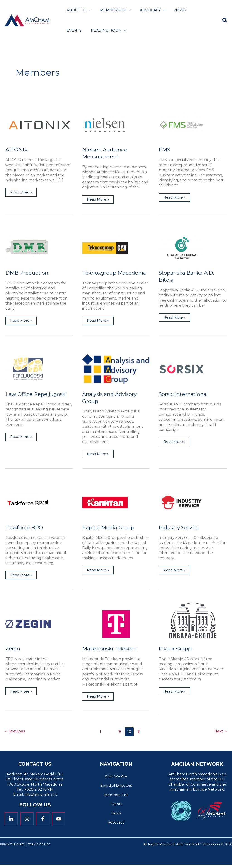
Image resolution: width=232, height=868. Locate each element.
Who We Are (116, 778)
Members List (116, 797)
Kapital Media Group (110, 528)
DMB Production (28, 273)
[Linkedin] (11, 820)
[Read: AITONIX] (39, 124)
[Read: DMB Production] (28, 248)
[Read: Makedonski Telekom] (116, 625)
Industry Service (180, 528)
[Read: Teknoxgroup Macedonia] (105, 248)
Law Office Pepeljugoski (38, 394)
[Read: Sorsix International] (181, 369)
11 (140, 733)
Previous (16, 733)
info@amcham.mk (41, 796)
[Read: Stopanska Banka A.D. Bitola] (181, 248)
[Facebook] (43, 820)
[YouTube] (59, 820)
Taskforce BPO (25, 528)
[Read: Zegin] (28, 625)
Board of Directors (116, 787)
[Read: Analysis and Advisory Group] (116, 369)
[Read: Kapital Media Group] (105, 503)
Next (220, 733)
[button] (88, 10)
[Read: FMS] (181, 124)
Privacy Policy (14, 847)
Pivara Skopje (177, 649)
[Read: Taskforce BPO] (28, 503)
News (116, 816)
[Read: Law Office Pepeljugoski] (28, 369)
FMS (165, 150)
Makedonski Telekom (111, 649)
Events (116, 806)
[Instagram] (27, 820)
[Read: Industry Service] (181, 503)
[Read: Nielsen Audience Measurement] (105, 124)
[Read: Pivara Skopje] (193, 625)
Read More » (21, 191)
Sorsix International (185, 394)
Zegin (13, 649)
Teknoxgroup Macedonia (116, 273)
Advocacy (116, 826)
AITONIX (17, 150)
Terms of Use (44, 847)
